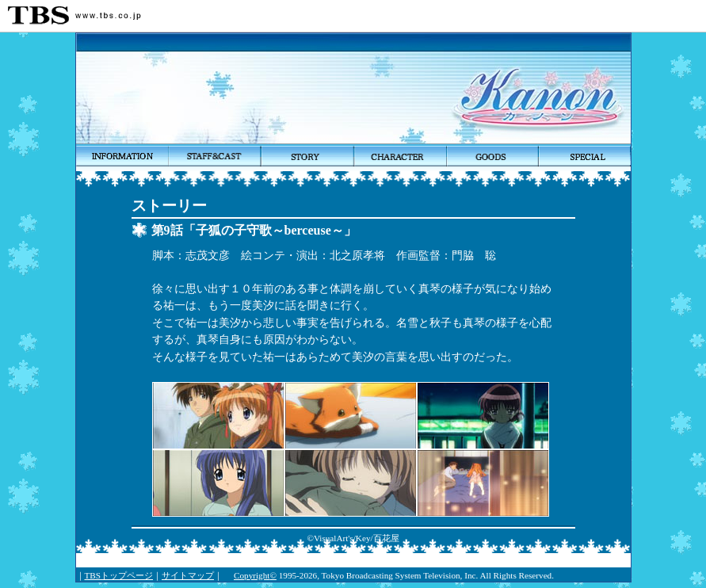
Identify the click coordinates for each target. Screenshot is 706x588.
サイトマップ (188, 575)
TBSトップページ (119, 575)
